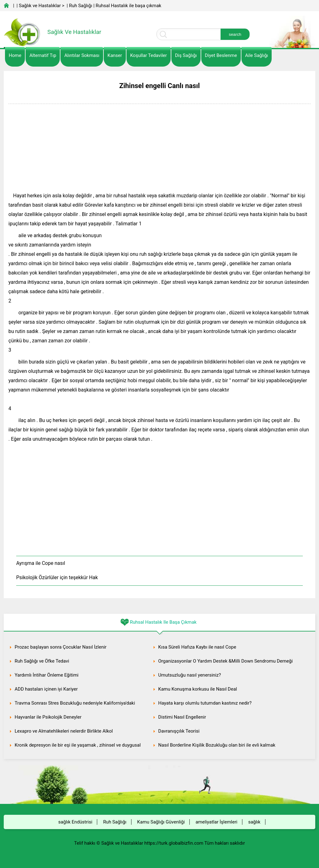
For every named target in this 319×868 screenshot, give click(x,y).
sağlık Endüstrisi (75, 822)
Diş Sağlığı (186, 55)
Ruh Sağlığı (80, 6)
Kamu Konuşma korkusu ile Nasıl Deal (198, 689)
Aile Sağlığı (257, 55)
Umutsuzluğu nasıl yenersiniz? (190, 675)
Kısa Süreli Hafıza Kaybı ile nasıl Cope (197, 647)
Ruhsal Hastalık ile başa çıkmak (129, 6)
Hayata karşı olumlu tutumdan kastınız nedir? (205, 703)
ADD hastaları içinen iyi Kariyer (46, 689)
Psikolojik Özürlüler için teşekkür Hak (57, 577)
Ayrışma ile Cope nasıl (41, 563)
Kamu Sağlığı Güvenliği (161, 822)
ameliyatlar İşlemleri (217, 822)
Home (15, 55)
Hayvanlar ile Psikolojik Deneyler (48, 717)
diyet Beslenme (221, 55)
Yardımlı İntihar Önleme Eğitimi (47, 675)
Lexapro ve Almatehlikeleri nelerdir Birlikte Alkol (64, 731)
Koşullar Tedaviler (149, 55)
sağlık (254, 822)
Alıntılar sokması (82, 55)
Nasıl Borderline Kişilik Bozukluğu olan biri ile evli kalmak (217, 745)
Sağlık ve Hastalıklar (40, 6)
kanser (115, 55)
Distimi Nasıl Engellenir (182, 717)
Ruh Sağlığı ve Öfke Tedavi (42, 661)
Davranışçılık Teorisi (179, 731)
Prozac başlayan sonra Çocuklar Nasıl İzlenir (61, 647)
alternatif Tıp (43, 55)
